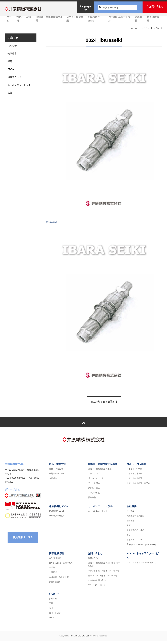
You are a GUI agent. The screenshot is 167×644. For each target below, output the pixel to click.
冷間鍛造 (53, 481)
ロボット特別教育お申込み (138, 486)
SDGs (12, 73)
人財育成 (53, 575)
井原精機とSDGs (97, 18)
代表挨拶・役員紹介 (135, 519)
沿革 (129, 528)
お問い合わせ (95, 556)
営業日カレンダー (134, 543)
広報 (11, 102)
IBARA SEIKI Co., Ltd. (80, 639)
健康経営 (13, 56)
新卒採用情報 (155, 18)
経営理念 (131, 524)
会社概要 (140, 18)
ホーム (9, 18)
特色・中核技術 (23, 18)
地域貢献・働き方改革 (59, 580)
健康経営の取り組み (135, 533)
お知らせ (145, 28)
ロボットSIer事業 (75, 18)
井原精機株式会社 (28, 9)
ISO (128, 538)
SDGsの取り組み (56, 519)
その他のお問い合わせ (98, 583)
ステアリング (94, 477)
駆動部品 (92, 501)
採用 (11, 64)
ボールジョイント (96, 481)
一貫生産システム (57, 477)
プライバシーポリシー (98, 588)
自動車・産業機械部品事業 (49, 18)
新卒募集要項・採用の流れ (61, 566)
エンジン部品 (94, 496)
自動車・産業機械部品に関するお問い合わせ (105, 567)
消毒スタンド (16, 81)
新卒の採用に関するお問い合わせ (103, 579)
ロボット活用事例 (134, 477)
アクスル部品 (94, 491)
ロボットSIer (55, 616)
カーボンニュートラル (121, 18)
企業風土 (53, 571)
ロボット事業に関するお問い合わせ (104, 574)
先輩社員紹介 (55, 585)
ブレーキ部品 (94, 486)
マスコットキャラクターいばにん (141, 566)
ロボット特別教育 (134, 481)
